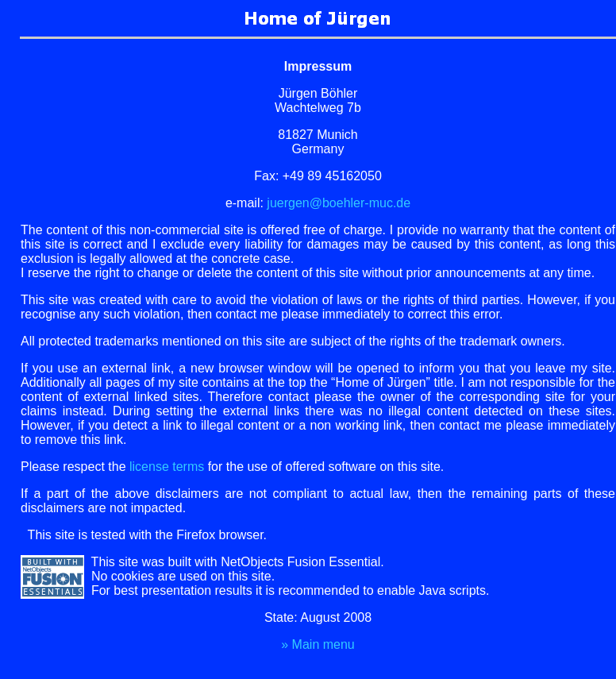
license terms (167, 467)
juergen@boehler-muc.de (339, 203)
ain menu (318, 644)
